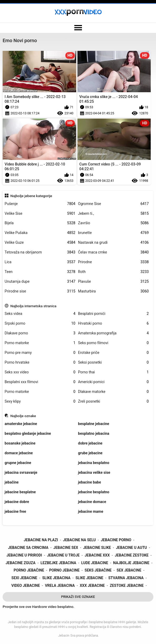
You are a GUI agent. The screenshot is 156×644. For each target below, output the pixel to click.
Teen (40, 272)
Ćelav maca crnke (113, 252)
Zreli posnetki (113, 401)
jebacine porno (116, 540)
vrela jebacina (60, 586)
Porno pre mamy (40, 353)
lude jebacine (95, 563)
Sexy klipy (40, 401)
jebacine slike (97, 548)
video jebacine (26, 586)
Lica (40, 262)
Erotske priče (113, 353)
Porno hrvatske (40, 362)
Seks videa (40, 314)
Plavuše (113, 282)
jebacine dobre (17, 502)
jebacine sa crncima (28, 548)
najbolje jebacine (131, 563)
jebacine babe (89, 482)
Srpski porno (40, 323)
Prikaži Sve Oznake (78, 597)
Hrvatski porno (113, 323)
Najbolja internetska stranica (33, 306)
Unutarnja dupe (40, 282)
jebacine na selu (79, 540)
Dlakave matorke (113, 392)
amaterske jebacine (21, 424)
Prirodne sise (40, 291)
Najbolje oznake (23, 416)
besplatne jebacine (94, 424)
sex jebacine (129, 570)
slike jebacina (56, 578)
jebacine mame (91, 511)
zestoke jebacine (127, 586)
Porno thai (113, 372)
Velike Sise (40, 214)
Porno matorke (40, 343)
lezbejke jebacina (58, 563)
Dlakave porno (40, 333)
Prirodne (113, 262)
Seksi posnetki (113, 362)
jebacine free (16, 511)
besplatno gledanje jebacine (28, 433)
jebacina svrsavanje (21, 472)
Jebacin (64, 636)
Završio (113, 223)
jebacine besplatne (20, 492)
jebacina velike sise (94, 472)
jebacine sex (66, 548)
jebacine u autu (131, 548)
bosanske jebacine (20, 443)
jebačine (12, 482)
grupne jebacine (18, 463)
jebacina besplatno (94, 463)
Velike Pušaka (40, 233)
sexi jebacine (24, 578)
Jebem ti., (113, 214)
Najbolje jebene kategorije (31, 196)
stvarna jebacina (126, 578)
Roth (113, 272)
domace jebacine (19, 453)
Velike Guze (40, 243)
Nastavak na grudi (113, 243)
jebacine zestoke (131, 555)
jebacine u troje (63, 555)
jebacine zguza (21, 563)
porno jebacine (64, 570)
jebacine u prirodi (24, 555)
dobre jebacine (90, 443)
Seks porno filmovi (113, 343)
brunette (113, 233)
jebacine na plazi (41, 540)
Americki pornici (113, 382)
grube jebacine (90, 453)
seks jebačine (98, 570)
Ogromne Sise (113, 204)
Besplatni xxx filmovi (40, 382)
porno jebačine (29, 570)
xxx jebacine (92, 586)
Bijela (40, 223)
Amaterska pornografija (113, 333)
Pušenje (40, 204)
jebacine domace (92, 502)
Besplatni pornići (113, 314)
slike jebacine (89, 578)
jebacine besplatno (94, 492)
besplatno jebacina (94, 433)
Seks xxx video (40, 372)
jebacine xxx (97, 555)
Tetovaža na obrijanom (40, 252)
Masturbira (113, 291)
